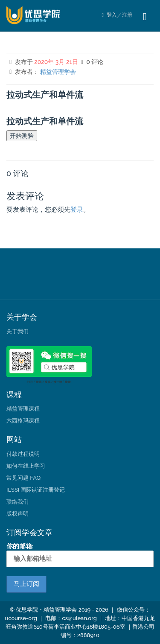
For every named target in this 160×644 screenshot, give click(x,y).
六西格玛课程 (23, 421)
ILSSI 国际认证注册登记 (36, 490)
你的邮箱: (80, 555)
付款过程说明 (23, 454)
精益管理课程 (23, 409)
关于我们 (17, 331)
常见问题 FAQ (23, 478)
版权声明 (17, 514)
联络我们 (17, 502)
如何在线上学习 (26, 466)
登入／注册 (117, 15)
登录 (77, 210)
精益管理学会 (58, 72)
